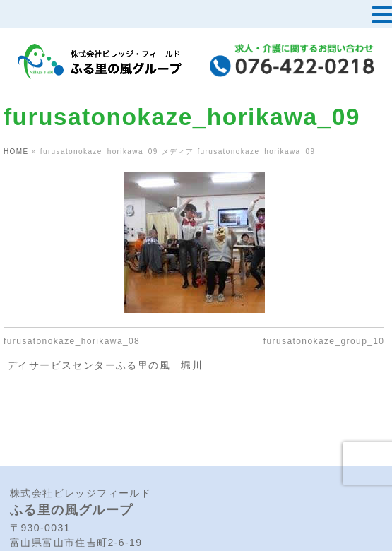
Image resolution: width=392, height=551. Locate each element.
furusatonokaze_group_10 (324, 341)
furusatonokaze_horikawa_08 (72, 341)
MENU (34, 18)
